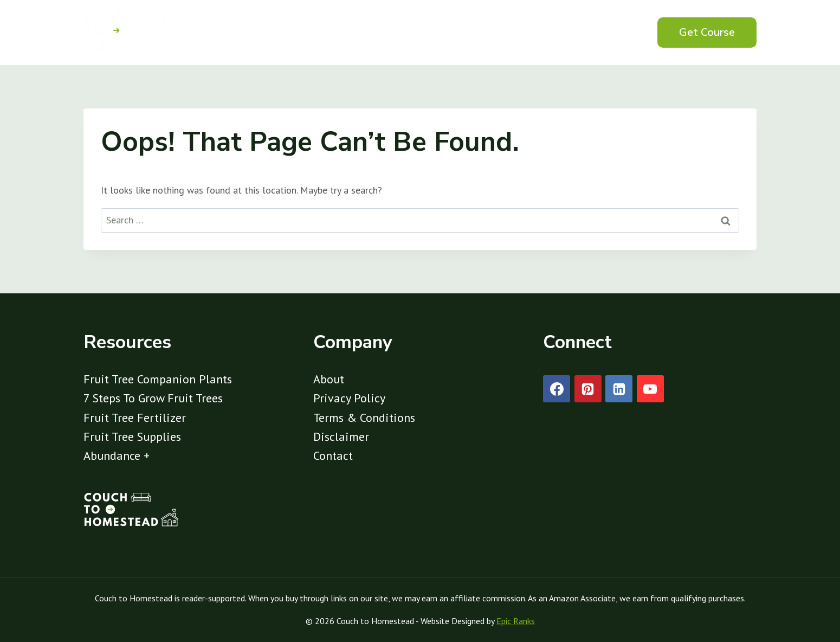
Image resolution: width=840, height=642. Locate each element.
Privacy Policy (349, 398)
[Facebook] (557, 389)
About (329, 379)
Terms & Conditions (364, 418)
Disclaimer (341, 436)
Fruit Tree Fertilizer (135, 418)
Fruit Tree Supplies (132, 436)
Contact (333, 455)
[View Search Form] (625, 33)
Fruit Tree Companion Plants (158, 379)
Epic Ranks (516, 621)
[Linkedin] (619, 389)
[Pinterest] (588, 389)
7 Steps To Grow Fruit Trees (153, 398)
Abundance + (117, 455)
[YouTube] (650, 389)
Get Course (707, 32)
